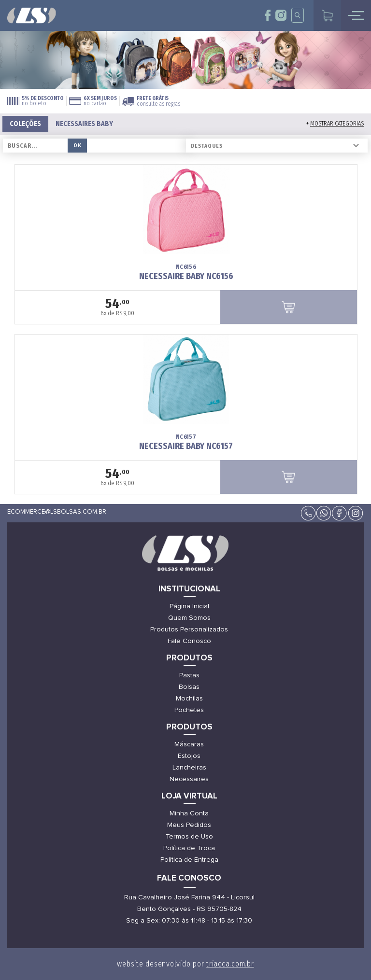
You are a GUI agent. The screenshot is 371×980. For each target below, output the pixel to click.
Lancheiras (189, 768)
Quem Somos (189, 618)
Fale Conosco (189, 641)
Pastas (189, 675)
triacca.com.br (230, 964)
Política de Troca (189, 848)
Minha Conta (189, 813)
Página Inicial (189, 606)
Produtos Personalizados (189, 630)
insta (281, 15)
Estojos (189, 756)
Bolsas (189, 687)
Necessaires (189, 779)
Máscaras (189, 744)
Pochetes (189, 710)
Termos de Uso (189, 837)
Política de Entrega (189, 860)
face (268, 15)
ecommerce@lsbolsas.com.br (57, 512)
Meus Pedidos (189, 825)
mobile (356, 15)
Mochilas (189, 699)
